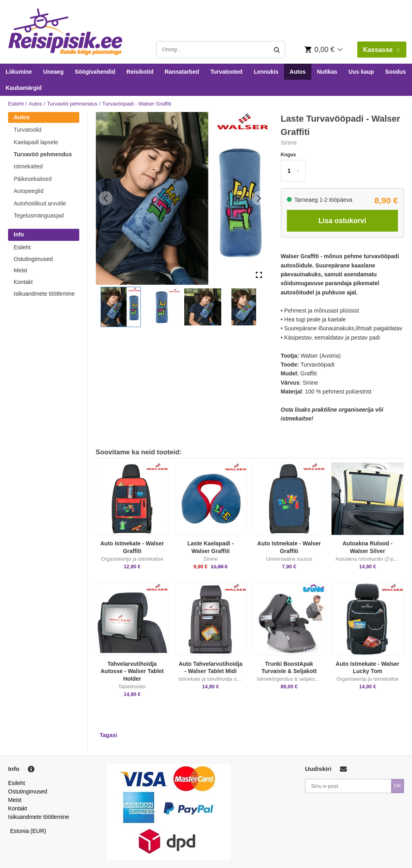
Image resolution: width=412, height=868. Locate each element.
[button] (121, 307)
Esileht (16, 104)
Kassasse (381, 50)
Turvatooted (227, 72)
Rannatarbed (182, 72)
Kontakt (23, 282)
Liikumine (19, 72)
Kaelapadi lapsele (36, 142)
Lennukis (266, 72)
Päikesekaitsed (33, 179)
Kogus (288, 155)
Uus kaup (361, 72)
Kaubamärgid (24, 88)
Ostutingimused (33, 259)
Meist (20, 270)
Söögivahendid (95, 72)
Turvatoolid (28, 130)
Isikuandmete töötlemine (44, 294)
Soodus (395, 72)
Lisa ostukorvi (342, 221)
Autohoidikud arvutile (40, 203)
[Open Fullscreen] (259, 275)
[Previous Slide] (106, 198)
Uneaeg (53, 72)
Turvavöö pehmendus (72, 104)
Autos (298, 72)
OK (398, 786)
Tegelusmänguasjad (39, 215)
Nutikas (327, 72)
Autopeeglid (29, 191)
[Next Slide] (259, 198)
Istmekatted (28, 166)
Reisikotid (140, 72)
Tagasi (108, 735)
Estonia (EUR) (28, 831)
